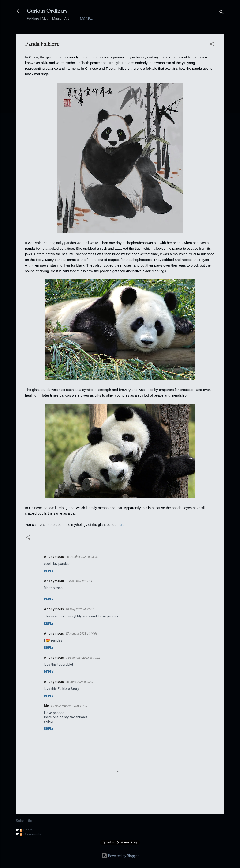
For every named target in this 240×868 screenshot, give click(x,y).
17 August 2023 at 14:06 (82, 633)
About (106, 19)
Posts (26, 830)
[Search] (221, 13)
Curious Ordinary (47, 11)
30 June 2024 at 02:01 (80, 682)
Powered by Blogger (120, 856)
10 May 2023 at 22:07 (80, 609)
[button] (212, 45)
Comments (30, 834)
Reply (49, 571)
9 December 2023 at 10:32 (83, 658)
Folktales (172, 19)
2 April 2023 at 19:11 (79, 581)
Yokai (147, 19)
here (121, 525)
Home (85, 19)
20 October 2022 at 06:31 (82, 557)
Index (127, 19)
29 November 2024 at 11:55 (69, 706)
